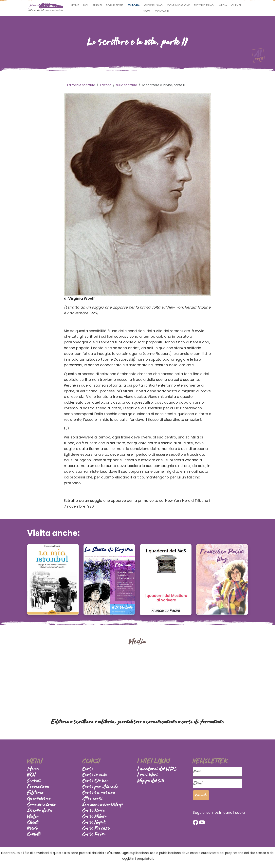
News (147, 11)
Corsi (88, 769)
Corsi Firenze (96, 829)
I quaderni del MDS (157, 769)
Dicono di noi (204, 5)
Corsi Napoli (94, 823)
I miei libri (148, 775)
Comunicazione (178, 5)
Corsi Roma (94, 811)
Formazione (115, 5)
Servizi (97, 5)
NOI (86, 5)
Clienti (236, 5)
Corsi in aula (95, 775)
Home (75, 5)
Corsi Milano (94, 817)
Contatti (162, 11)
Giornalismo (153, 5)
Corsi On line (95, 781)
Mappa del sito (151, 781)
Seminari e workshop (103, 805)
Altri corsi (93, 799)
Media (223, 5)
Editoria (134, 5)
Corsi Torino (94, 835)
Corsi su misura (99, 793)
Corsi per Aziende (100, 787)
